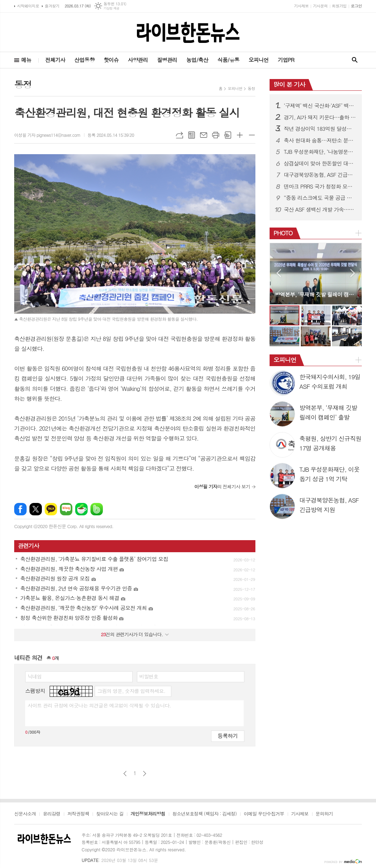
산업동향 (84, 60)
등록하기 (228, 736)
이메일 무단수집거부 (264, 814)
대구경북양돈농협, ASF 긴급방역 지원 (320, 175)
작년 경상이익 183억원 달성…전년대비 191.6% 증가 (320, 129)
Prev (279, 273)
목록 (192, 135)
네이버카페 (81, 509)
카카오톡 (51, 509)
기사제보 (301, 6)
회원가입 (339, 6)
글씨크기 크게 (240, 135)
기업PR (286, 60)
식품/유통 (228, 60)
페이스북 (20, 509)
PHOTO (283, 233)
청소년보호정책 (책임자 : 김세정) (204, 814)
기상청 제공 (112, 8)
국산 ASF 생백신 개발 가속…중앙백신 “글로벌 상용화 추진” (320, 209)
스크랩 (228, 135)
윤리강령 (52, 814)
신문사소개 (25, 814)
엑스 (36, 509)
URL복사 (179, 135)
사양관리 (138, 60)
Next (353, 273)
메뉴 (26, 60)
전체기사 (55, 60)
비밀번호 (149, 676)
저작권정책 (78, 814)
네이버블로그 (66, 509)
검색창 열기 (355, 60)
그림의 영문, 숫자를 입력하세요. (131, 691)
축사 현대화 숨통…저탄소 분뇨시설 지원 (320, 140)
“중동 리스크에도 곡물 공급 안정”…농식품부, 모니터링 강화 (320, 198)
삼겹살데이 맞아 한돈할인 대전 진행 (320, 163)
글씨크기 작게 (252, 135)
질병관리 (167, 60)
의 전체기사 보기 (222, 486)
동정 (251, 88)
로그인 (356, 6)
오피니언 (259, 60)
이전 (125, 774)
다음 (145, 774)
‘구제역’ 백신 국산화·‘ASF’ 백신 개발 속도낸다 (320, 106)
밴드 (97, 509)
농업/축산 (197, 60)
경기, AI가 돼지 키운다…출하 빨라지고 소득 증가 (320, 117)
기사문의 (320, 6)
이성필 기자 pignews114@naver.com (47, 135)
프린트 (216, 135)
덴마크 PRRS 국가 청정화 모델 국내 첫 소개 (320, 186)
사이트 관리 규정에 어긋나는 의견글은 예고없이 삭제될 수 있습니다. (99, 705)
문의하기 (324, 814)
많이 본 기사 (289, 84)
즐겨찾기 (52, 6)
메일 (204, 135)
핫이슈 (111, 60)
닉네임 (35, 676)
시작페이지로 (28, 6)
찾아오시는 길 (110, 814)
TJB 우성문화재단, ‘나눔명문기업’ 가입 (320, 152)
